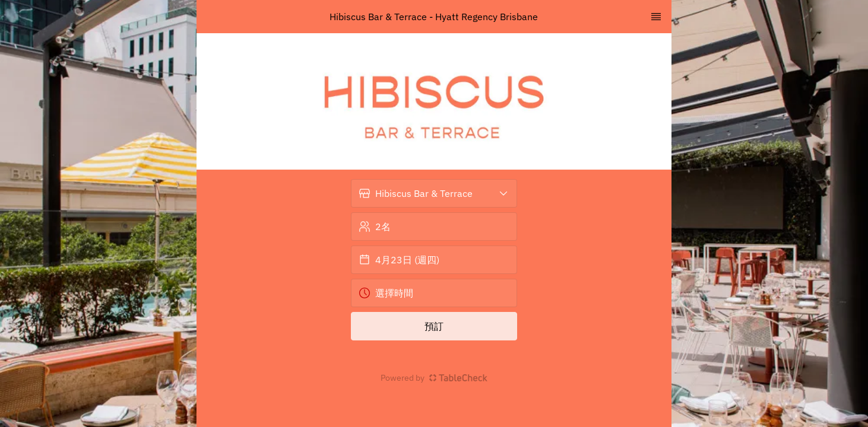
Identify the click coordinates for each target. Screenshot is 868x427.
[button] (434, 193)
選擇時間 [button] (386, 293)
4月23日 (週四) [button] (399, 260)
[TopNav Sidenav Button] (656, 17)
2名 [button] (375, 227)
